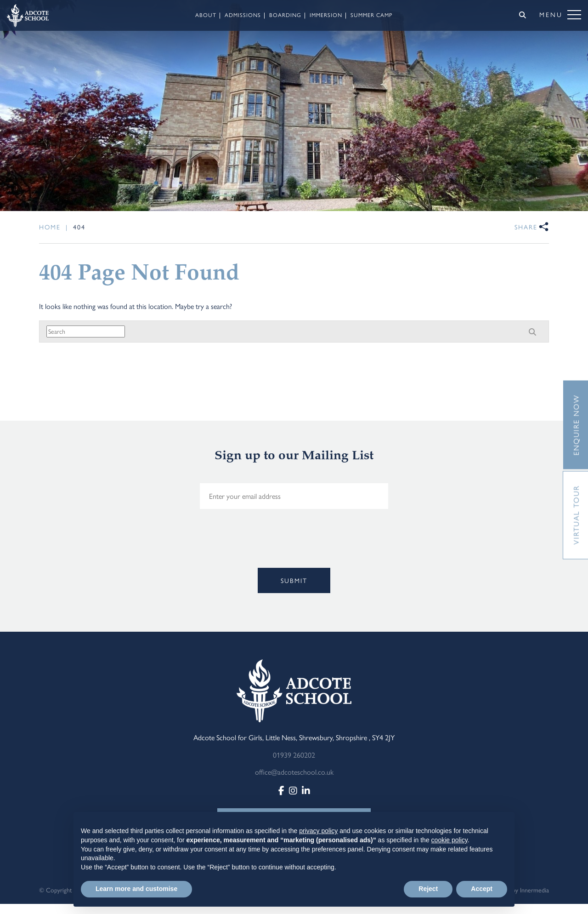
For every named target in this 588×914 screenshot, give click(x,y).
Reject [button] (428, 889)
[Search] (523, 15)
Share (526, 227)
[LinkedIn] (306, 790)
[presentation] (196, 553)
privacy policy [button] (318, 831)
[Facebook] (281, 790)
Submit (294, 580)
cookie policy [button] (449, 840)
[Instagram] (293, 790)
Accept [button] (482, 889)
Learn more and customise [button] (136, 889)
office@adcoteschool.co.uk (294, 772)
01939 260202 (294, 755)
